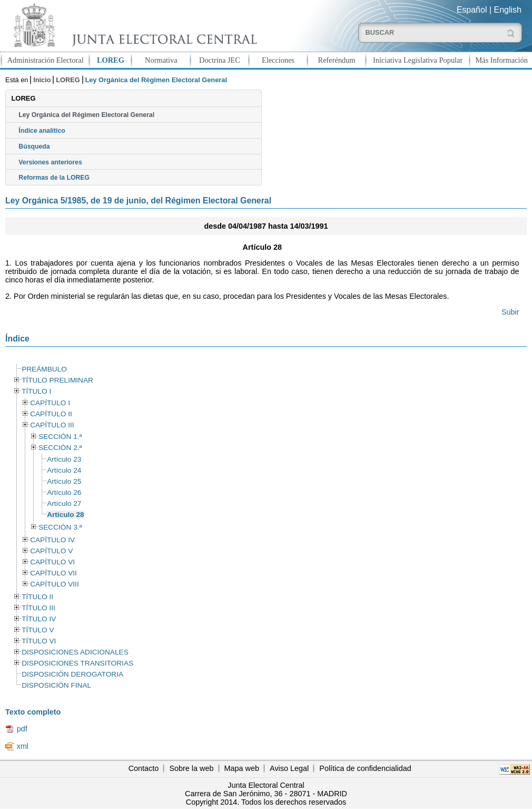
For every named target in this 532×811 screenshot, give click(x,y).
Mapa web (242, 768)
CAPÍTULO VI (52, 562)
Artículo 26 (64, 492)
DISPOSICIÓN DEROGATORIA (72, 674)
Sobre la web (191, 768)
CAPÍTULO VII (53, 573)
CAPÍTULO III (52, 425)
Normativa (161, 60)
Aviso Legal (289, 768)
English (508, 10)
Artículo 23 (64, 459)
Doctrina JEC (220, 60)
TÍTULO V (38, 630)
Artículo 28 (66, 515)
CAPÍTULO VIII (55, 584)
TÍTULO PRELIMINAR (57, 380)
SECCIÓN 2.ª (60, 448)
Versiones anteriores (50, 162)
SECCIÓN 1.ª (60, 437)
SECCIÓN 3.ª (60, 527)
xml (23, 746)
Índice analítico (42, 131)
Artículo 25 (64, 481)
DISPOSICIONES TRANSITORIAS (77, 663)
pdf (22, 729)
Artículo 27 (64, 504)
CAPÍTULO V (51, 551)
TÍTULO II (37, 597)
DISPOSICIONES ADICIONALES (75, 652)
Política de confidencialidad (365, 768)
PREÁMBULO (44, 369)
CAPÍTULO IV (52, 540)
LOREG (111, 60)
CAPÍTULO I (50, 403)
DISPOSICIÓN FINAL (56, 685)
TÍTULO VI (39, 641)
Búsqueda (34, 146)
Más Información (501, 60)
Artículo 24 (64, 470)
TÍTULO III (38, 608)
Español (472, 10)
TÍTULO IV (39, 619)
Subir (510, 312)
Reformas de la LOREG (54, 178)
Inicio (42, 80)
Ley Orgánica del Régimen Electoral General (86, 115)
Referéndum (337, 60)
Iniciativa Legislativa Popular (418, 60)
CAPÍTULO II (51, 414)
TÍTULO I (36, 391)
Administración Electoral (46, 60)
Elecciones (278, 60)
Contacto (144, 768)
